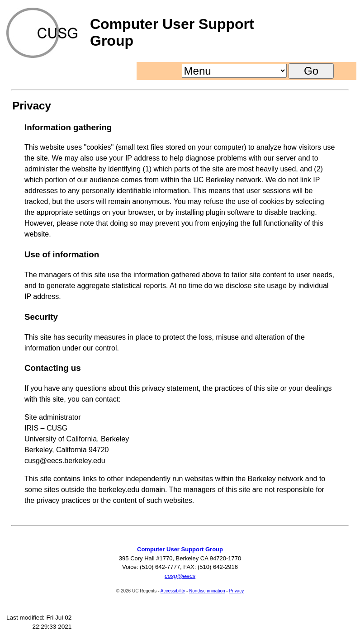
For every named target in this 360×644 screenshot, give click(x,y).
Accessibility (173, 591)
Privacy (236, 591)
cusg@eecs (180, 576)
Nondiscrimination (207, 591)
